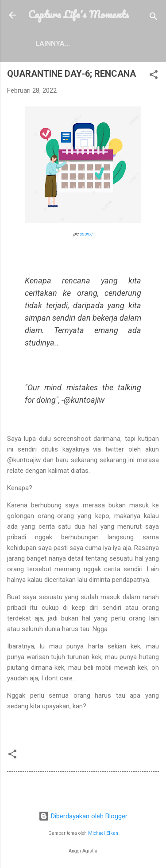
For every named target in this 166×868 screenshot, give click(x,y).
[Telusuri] (154, 18)
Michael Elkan (103, 833)
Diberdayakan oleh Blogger (83, 816)
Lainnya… (53, 43)
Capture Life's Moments (79, 14)
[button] (154, 76)
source (86, 234)
